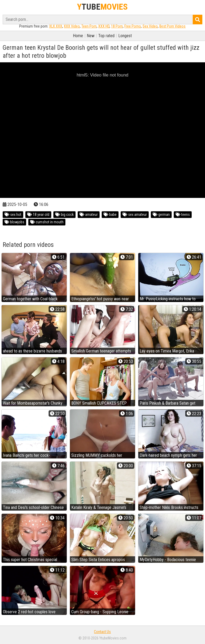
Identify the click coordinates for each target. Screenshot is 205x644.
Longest (125, 36)
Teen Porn (89, 26)
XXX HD (104, 26)
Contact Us (102, 632)
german (161, 214)
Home (78, 36)
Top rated (106, 36)
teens (183, 214)
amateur (89, 214)
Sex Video (150, 26)
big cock (64, 214)
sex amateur (135, 214)
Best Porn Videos (172, 26)
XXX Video (72, 26)
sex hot (13, 214)
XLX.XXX (56, 26)
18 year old (38, 214)
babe (110, 214)
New (91, 36)
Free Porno (133, 26)
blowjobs (14, 222)
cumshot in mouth (47, 222)
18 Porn (117, 26)
